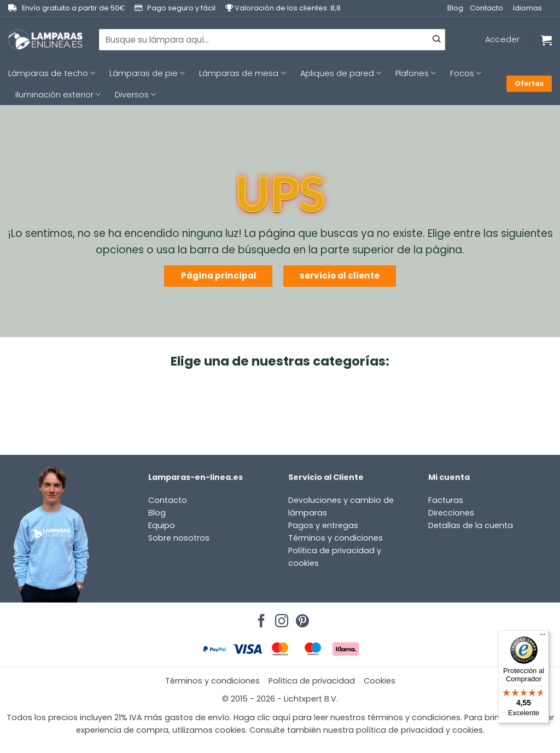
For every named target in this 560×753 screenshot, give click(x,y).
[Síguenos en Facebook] (260, 618)
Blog (455, 8)
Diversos (135, 95)
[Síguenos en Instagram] (280, 618)
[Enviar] (436, 40)
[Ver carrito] (546, 40)
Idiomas (527, 8)
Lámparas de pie (147, 73)
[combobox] (272, 39)
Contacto (486, 8)
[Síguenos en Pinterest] (301, 618)
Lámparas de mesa (242, 73)
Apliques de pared (341, 73)
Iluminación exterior (58, 95)
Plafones (416, 73)
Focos (466, 73)
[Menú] (542, 637)
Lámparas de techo (52, 73)
